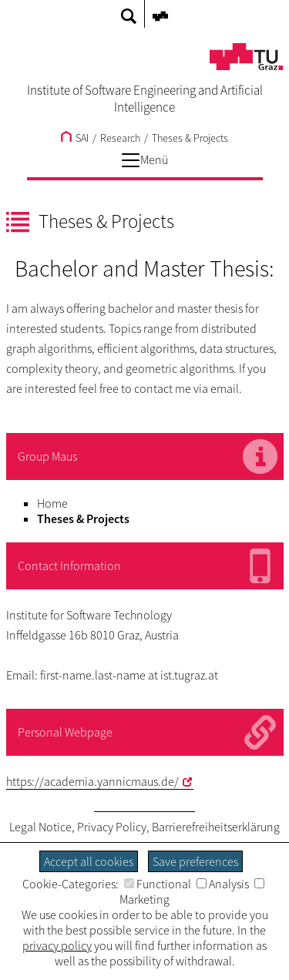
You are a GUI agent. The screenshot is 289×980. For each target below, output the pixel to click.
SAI (75, 138)
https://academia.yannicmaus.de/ (92, 781)
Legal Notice (40, 827)
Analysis (223, 884)
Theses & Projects (190, 138)
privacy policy (57, 945)
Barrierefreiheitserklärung (216, 827)
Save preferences (195, 861)
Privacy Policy (112, 827)
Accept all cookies (89, 861)
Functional (158, 884)
